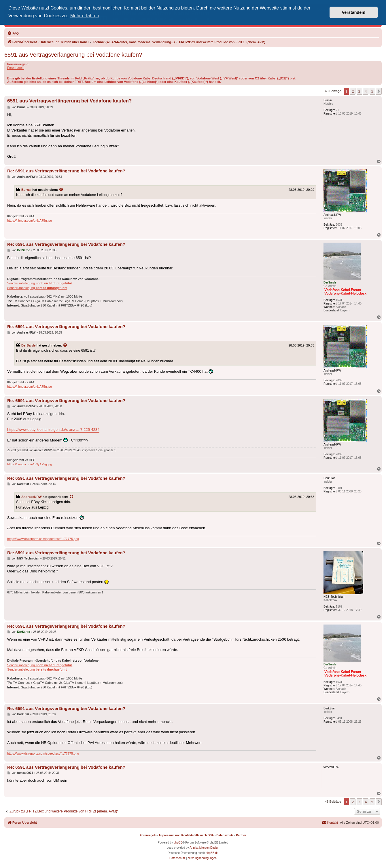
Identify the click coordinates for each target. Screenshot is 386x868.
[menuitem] (13, 33)
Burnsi (26, 190)
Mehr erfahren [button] (85, 16)
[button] (379, 91)
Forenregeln (16, 68)
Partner (241, 835)
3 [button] (359, 91)
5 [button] (372, 91)
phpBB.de (212, 853)
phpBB (178, 843)
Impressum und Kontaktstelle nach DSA (186, 835)
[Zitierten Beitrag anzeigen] (61, 190)
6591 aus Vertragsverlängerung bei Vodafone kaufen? (73, 55)
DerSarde (28, 345)
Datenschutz (225, 835)
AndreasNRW (32, 497)
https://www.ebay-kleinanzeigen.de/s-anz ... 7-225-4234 (53, 430)
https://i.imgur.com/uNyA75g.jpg (30, 220)
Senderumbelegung (40, 283)
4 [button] (366, 91)
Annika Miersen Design (204, 848)
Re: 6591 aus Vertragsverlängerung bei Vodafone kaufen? (66, 171)
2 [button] (353, 91)
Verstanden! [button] (354, 12)
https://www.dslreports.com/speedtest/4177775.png (43, 539)
